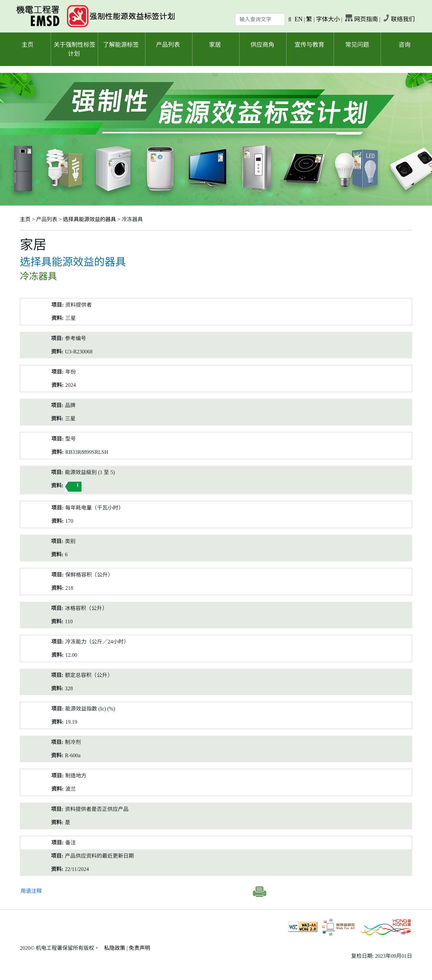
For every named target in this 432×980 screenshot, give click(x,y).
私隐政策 (115, 948)
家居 (215, 45)
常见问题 (357, 45)
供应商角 (262, 45)
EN (298, 19)
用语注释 (31, 891)
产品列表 (168, 45)
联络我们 (403, 19)
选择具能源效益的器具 (89, 219)
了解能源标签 (121, 45)
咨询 (405, 45)
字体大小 (328, 19)
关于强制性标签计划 (75, 49)
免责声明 (139, 948)
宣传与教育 (309, 45)
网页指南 (366, 19)
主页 (27, 45)
